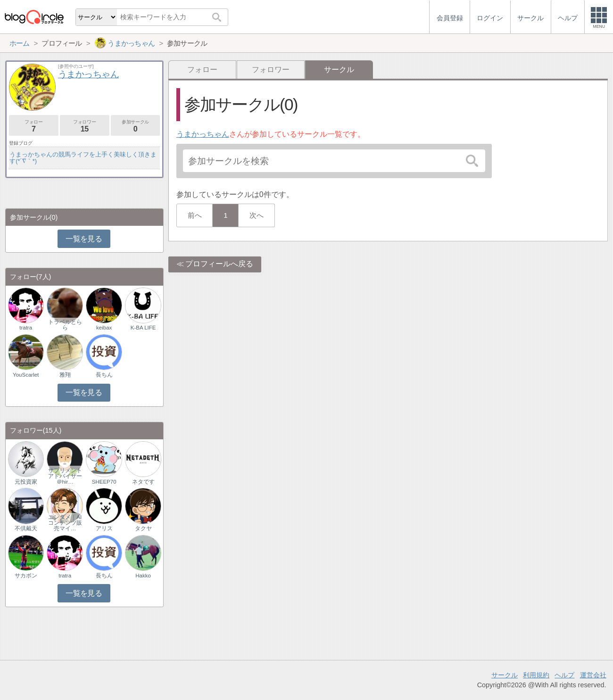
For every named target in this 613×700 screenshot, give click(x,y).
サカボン (26, 576)
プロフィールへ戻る (219, 264)
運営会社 (593, 675)
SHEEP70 (104, 482)
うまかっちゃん (203, 134)
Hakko (143, 576)
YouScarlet (26, 375)
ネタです (143, 482)
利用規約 (536, 675)
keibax (104, 328)
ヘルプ (564, 675)
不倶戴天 (26, 528)
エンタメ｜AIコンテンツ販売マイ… (65, 523)
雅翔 (65, 375)
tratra (26, 328)
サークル (505, 675)
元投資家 (26, 482)
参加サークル (136, 126)
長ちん (104, 375)
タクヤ (143, 528)
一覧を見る (84, 239)
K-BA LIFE (143, 328)
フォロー (202, 70)
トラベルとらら (65, 325)
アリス (104, 528)
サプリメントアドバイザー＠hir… (65, 476)
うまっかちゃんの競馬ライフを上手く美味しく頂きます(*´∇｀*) (83, 158)
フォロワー (271, 70)
